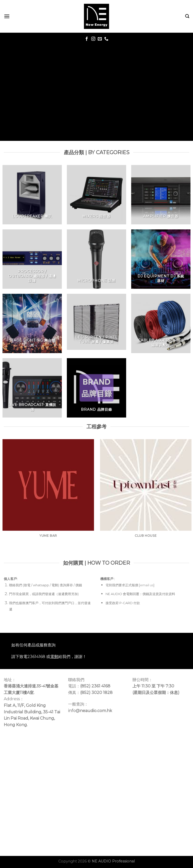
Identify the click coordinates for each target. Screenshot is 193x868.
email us (147, 585)
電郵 (109, 585)
